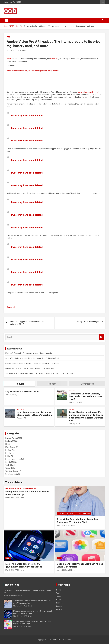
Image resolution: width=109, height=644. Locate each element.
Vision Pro (54, 59)
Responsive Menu (103, 2)
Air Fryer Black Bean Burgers (88, 322)
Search (101, 337)
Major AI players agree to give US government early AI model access (32, 363)
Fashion (9, 441)
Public (8, 456)
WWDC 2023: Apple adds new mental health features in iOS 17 (27, 323)
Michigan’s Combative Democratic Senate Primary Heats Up (29, 353)
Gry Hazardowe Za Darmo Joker (22, 392)
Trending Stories (12, 471)
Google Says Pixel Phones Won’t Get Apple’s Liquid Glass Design (31, 368)
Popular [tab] (20, 384)
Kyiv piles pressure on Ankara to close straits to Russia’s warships (34, 414)
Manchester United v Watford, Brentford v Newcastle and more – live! (86, 396)
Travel (8, 468)
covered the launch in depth (89, 92)
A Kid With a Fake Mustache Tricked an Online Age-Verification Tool (32, 358)
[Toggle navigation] (7, 20)
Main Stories (10, 447)
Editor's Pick (10, 438)
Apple (9, 59)
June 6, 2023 (11, 51)
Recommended (11, 459)
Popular (8, 453)
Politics (20, 410)
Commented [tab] (87, 384)
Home (59, 590)
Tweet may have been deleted (27, 116)
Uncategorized (11, 474)
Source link (11, 307)
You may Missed (14, 482)
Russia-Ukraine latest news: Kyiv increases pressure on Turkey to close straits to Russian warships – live (86, 416)
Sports (72, 391)
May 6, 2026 (10, 498)
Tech (9, 37)
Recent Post (12, 585)
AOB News (22, 51)
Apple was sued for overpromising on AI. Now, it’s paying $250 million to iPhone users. (39, 373)
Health (8, 444)
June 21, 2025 (11, 395)
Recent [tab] (52, 384)
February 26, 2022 (75, 402)
